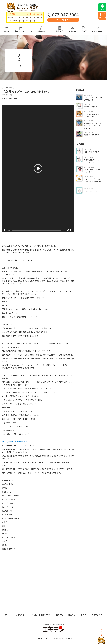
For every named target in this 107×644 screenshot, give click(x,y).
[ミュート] (68, 230)
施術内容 (60, 31)
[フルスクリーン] (71, 230)
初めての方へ (20, 31)
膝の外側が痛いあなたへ (92, 135)
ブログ (84, 31)
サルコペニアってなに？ (92, 191)
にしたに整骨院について (41, 31)
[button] (38, 168)
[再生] (5, 230)
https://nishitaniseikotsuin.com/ (15, 442)
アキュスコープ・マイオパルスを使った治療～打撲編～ (93, 182)
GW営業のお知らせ (91, 107)
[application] (38, 169)
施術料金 (72, 31)
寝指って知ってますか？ (92, 152)
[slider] (36, 230)
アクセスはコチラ (63, 20)
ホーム (7, 31)
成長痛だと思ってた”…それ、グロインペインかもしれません (93, 126)
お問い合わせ (97, 31)
